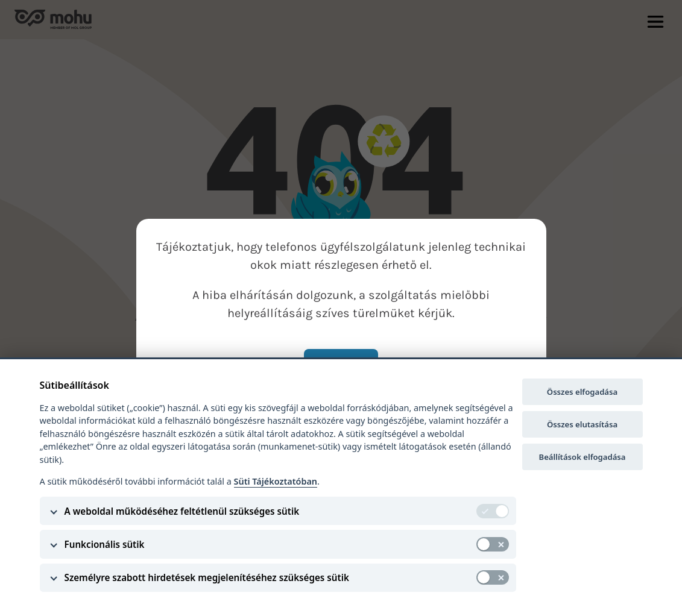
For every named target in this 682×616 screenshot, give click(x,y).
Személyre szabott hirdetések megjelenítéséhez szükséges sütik (207, 577)
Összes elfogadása (582, 392)
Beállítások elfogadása (583, 457)
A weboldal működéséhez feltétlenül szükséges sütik (182, 511)
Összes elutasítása (582, 424)
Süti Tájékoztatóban (276, 481)
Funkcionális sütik (105, 544)
